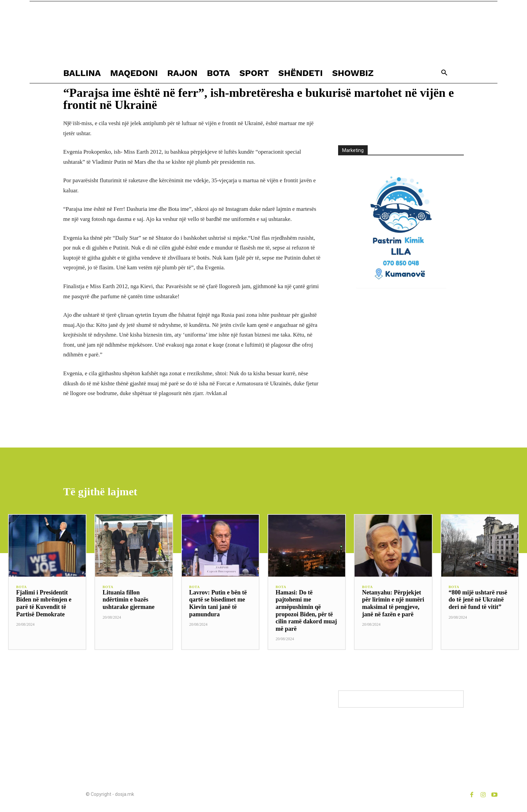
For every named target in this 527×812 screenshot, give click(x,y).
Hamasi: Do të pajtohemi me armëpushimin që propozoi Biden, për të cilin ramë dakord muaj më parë (306, 612)
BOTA (22, 588)
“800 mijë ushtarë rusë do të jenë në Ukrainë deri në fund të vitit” (478, 601)
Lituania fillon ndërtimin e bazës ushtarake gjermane (128, 601)
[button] (444, 73)
